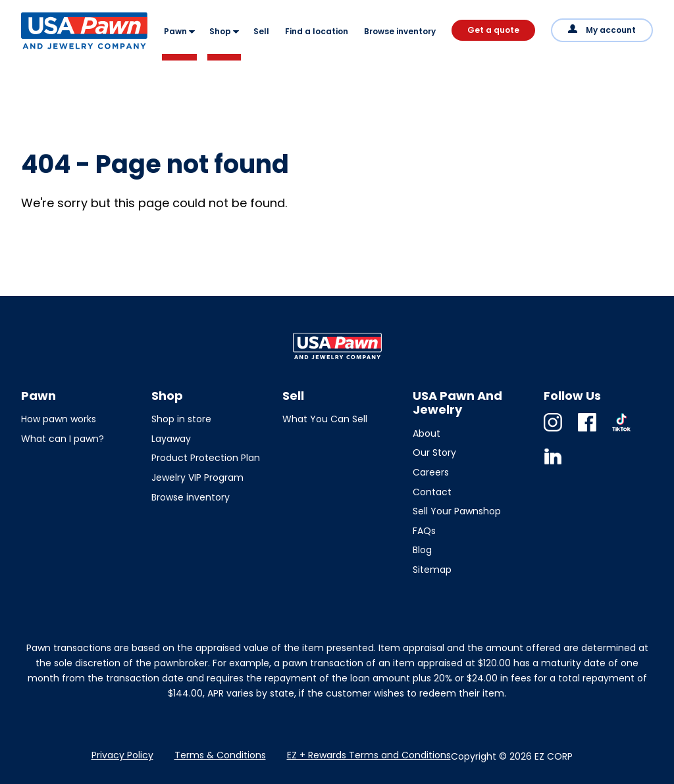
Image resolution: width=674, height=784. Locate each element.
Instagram (553, 431)
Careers (431, 472)
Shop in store (181, 419)
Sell (261, 31)
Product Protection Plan (206, 458)
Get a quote (493, 30)
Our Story (434, 453)
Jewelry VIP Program (197, 478)
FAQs (424, 531)
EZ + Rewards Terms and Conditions (369, 755)
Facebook (587, 431)
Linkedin (553, 465)
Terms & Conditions (220, 755)
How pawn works (59, 419)
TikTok (621, 431)
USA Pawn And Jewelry (63, 49)
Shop (220, 31)
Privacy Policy (122, 755)
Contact (432, 492)
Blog (422, 550)
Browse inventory (400, 31)
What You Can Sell (325, 419)
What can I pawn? (63, 439)
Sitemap (432, 570)
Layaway (171, 439)
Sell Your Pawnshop (457, 511)
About (427, 433)
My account (611, 30)
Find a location (317, 31)
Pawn (175, 31)
